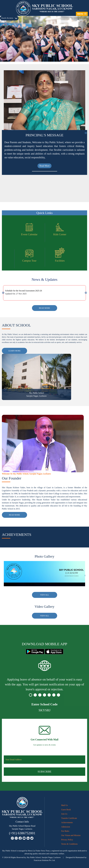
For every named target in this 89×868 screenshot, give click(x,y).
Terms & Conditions (69, 844)
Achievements (67, 822)
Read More (44, 187)
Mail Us (64, 805)
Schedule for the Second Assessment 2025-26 (24, 291)
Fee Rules (65, 831)
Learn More (14, 351)
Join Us (64, 814)
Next (86, 133)
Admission (66, 827)
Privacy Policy (67, 840)
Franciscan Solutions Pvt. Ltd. (44, 860)
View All (44, 595)
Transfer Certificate (69, 818)
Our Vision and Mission (71, 835)
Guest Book (66, 810)
